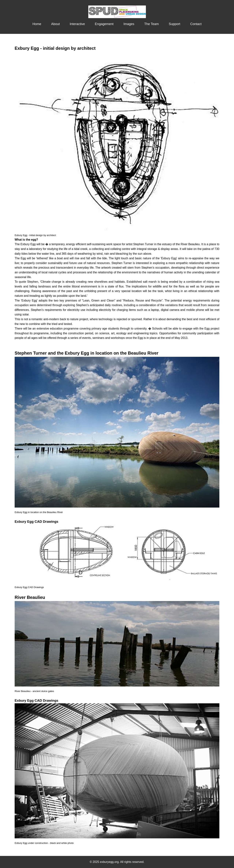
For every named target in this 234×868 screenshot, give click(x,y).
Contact (196, 24)
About (55, 24)
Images (129, 24)
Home (37, 24)
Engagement (104, 24)
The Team (152, 24)
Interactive (77, 24)
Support (174, 24)
